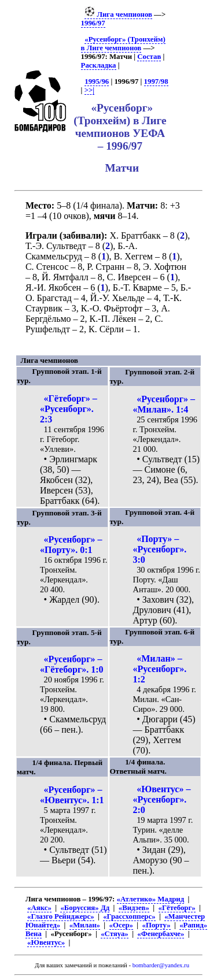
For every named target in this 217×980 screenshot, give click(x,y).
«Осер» (121, 925)
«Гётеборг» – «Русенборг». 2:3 (69, 409)
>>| (89, 90)
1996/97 (93, 23)
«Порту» (157, 925)
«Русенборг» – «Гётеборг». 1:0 (72, 664)
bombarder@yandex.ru (161, 965)
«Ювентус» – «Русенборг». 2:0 (162, 799)
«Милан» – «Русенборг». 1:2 (160, 669)
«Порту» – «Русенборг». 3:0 (160, 549)
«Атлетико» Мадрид (151, 899)
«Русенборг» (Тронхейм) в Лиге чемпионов (123, 44)
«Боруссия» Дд (85, 908)
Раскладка (99, 65)
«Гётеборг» (177, 908)
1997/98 (156, 81)
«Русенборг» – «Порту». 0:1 (71, 545)
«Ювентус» (46, 942)
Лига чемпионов (118, 14)
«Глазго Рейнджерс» (60, 916)
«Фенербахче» (161, 934)
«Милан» (85, 925)
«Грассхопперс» (129, 916)
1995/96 (97, 81)
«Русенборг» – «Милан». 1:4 (164, 404)
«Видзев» (134, 908)
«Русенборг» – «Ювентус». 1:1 (72, 795)
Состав (149, 57)
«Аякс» (39, 908)
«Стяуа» (115, 934)
